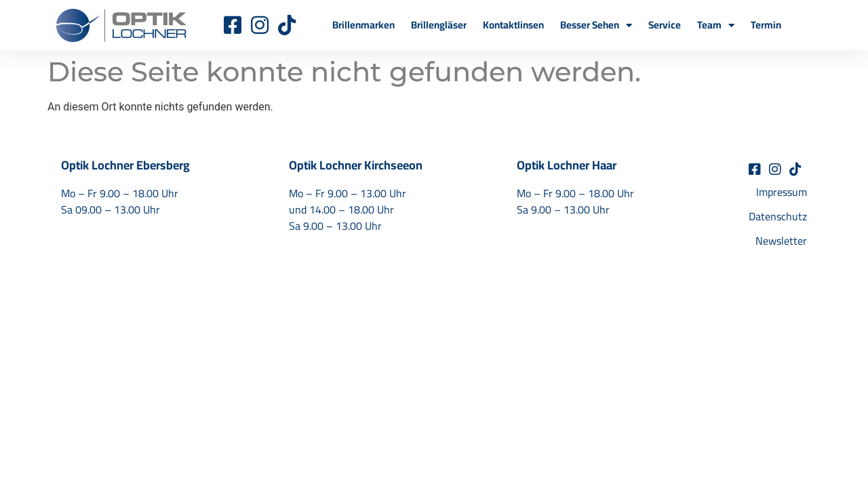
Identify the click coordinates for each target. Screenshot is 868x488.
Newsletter (781, 241)
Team (716, 25)
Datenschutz (778, 216)
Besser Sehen (596, 25)
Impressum (782, 192)
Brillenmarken (363, 25)
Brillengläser (439, 25)
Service (665, 25)
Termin (766, 25)
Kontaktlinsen (513, 25)
